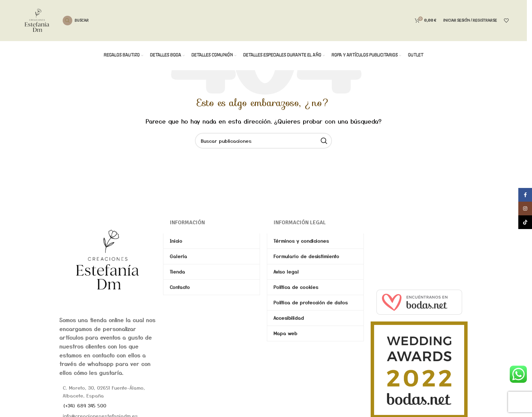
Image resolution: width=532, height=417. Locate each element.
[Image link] (108, 260)
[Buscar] (76, 21)
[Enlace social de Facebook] (525, 195)
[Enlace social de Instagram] (525, 209)
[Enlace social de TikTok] (525, 222)
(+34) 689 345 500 (84, 405)
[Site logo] (37, 20)
